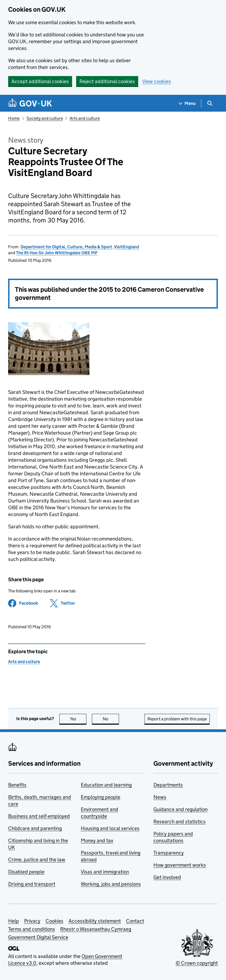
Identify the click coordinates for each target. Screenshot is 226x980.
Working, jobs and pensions (111, 884)
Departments (168, 785)
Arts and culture (85, 118)
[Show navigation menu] (187, 103)
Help (14, 921)
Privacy (32, 921)
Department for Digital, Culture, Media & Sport (66, 247)
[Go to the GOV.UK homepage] (30, 103)
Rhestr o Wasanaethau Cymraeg (96, 929)
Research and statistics (180, 822)
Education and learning (106, 785)
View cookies (157, 81)
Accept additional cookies (40, 81)
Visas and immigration (105, 872)
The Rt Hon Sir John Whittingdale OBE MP (57, 253)
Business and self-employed (39, 816)
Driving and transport (32, 884)
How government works (180, 865)
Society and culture (45, 118)
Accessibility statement (95, 921)
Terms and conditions (32, 929)
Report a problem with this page (177, 719)
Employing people (101, 797)
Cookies (54, 921)
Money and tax (97, 841)
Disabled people (26, 872)
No (111, 719)
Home (14, 118)
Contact (135, 921)
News (160, 797)
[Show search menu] (210, 103)
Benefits (17, 785)
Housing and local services (110, 828)
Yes (78, 719)
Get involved (167, 877)
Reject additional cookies (107, 81)
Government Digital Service (38, 937)
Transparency (169, 853)
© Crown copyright (197, 963)
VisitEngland (127, 247)
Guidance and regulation (180, 809)
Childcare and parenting (35, 828)
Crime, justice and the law (37, 860)
